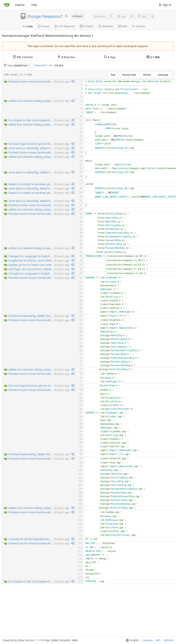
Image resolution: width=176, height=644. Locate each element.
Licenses (148, 640)
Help (34, 5)
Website (168, 640)
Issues (44, 26)
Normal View (129, 75)
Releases (106, 26)
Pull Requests (65, 26)
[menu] (132, 640)
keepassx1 (53, 16)
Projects (87, 26)
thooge (34, 16)
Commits (23, 57)
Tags (110, 57)
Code (28, 26)
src (51, 65)
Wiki (123, 26)
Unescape (163, 75)
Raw (113, 75)
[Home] (7, 5)
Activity (138, 26)
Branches (66, 57)
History (147, 75)
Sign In (165, 5)
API (158, 640)
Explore (20, 5)
